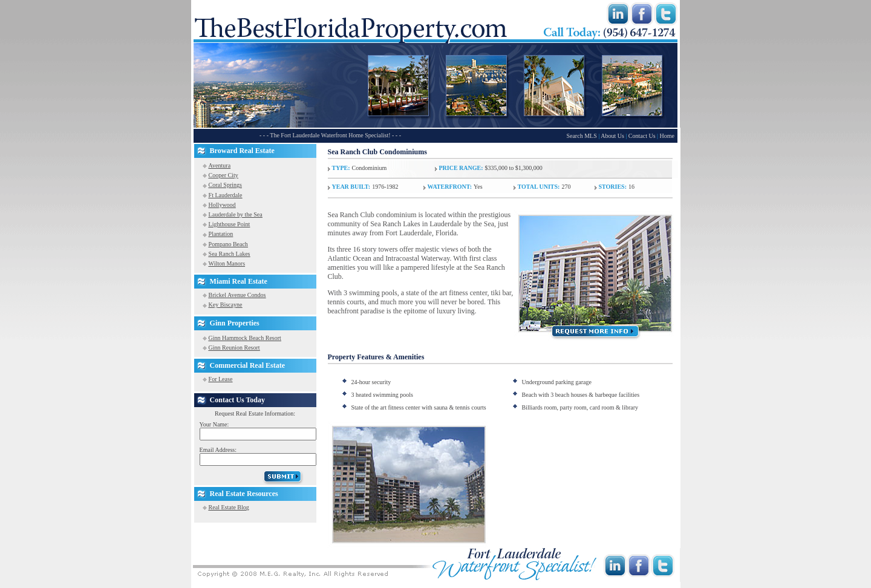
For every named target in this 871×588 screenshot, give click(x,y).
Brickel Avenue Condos (237, 295)
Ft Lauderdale (226, 195)
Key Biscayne (226, 305)
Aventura (220, 165)
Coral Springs (225, 185)
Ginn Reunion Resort (234, 348)
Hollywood (222, 205)
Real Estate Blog (229, 507)
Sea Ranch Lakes (230, 254)
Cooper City (223, 175)
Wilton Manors (227, 263)
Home (667, 136)
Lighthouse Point (230, 224)
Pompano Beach (228, 244)
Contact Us (642, 136)
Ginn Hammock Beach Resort (245, 338)
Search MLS (581, 136)
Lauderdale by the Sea (236, 214)
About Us (612, 136)
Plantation (221, 234)
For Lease (221, 379)
